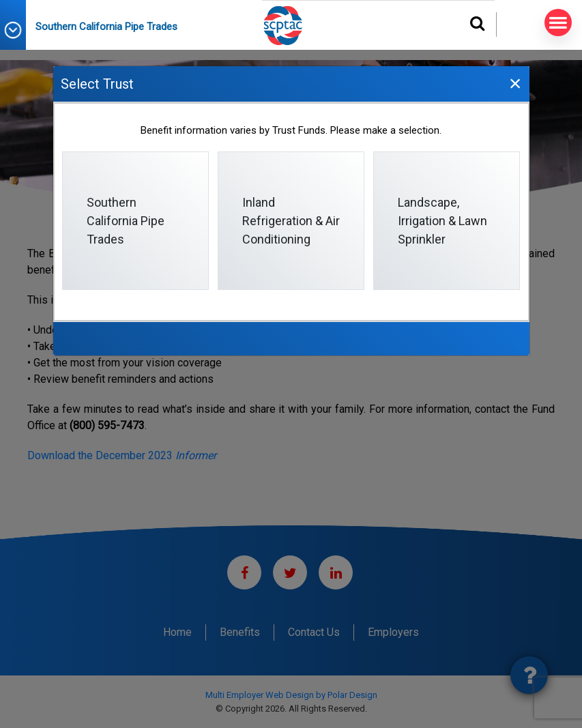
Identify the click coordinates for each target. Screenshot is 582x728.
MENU (556, 23)
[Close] (515, 83)
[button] (18, 30)
